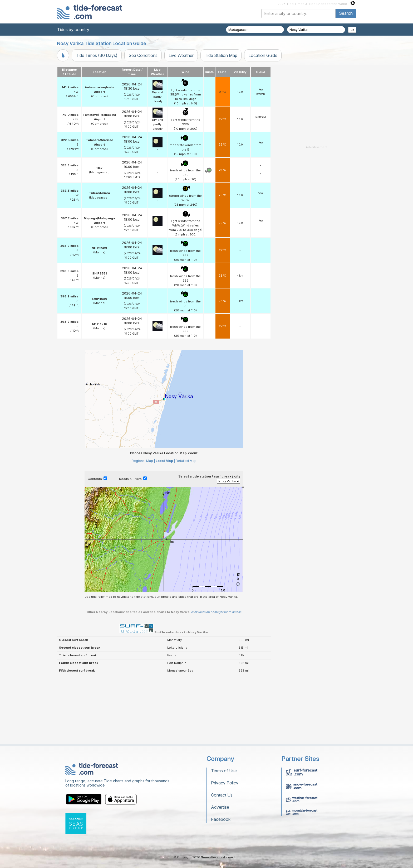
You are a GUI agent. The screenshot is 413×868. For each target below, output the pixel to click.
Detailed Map (186, 461)
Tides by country (73, 30)
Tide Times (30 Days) (97, 55)
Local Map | (165, 461)
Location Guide (263, 55)
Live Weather (181, 55)
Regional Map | (143, 461)
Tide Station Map (221, 55)
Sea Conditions (143, 55)
